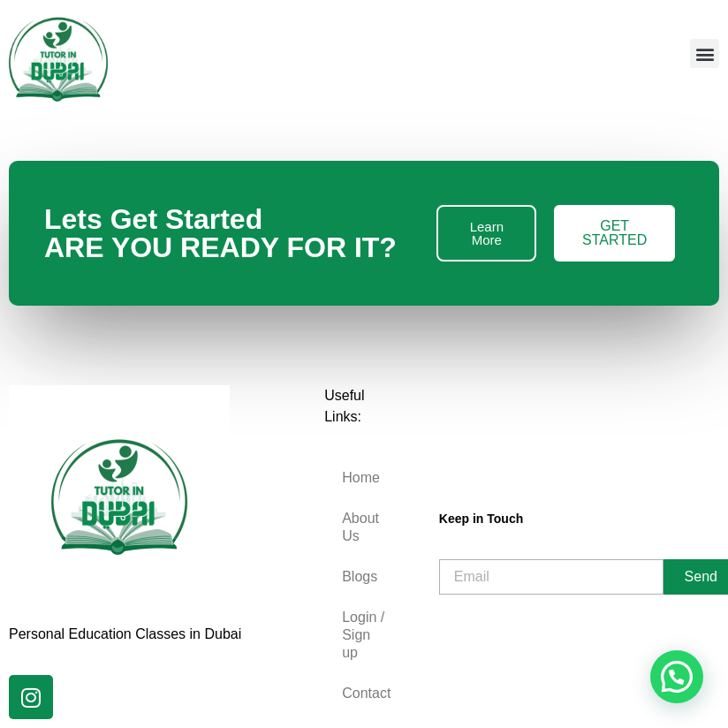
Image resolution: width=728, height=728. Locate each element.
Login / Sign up (363, 635)
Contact (366, 693)
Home (361, 478)
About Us (360, 527)
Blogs (360, 576)
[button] (705, 53)
